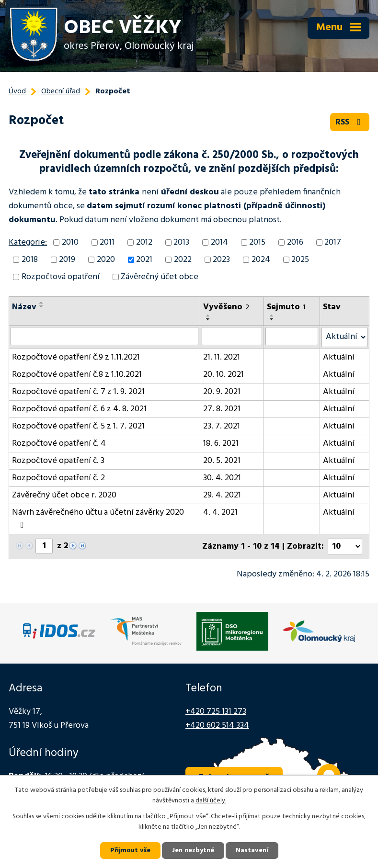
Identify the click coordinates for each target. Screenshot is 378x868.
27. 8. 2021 (222, 409)
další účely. (211, 801)
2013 (181, 242)
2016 (295, 242)
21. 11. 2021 (222, 357)
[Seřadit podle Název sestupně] (42, 306)
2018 (30, 260)
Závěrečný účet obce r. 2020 (64, 495)
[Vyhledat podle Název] (104, 336)
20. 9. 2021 (222, 392)
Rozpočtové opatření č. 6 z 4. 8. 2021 (79, 409)
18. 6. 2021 (221, 444)
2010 (70, 242)
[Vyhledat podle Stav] (344, 337)
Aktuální (339, 357)
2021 (144, 260)
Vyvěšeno (226, 307)
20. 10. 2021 (223, 375)
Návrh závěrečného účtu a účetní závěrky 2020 (98, 518)
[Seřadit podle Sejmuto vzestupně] (272, 316)
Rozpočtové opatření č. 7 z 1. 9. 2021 (78, 392)
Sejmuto (286, 307)
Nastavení (252, 851)
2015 (257, 242)
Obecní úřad (61, 91)
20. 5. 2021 (222, 461)
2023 (221, 260)
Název (24, 307)
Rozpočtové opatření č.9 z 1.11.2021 (76, 357)
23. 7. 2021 (222, 426)
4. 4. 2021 (220, 513)
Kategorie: (28, 242)
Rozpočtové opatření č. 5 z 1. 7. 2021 (78, 426)
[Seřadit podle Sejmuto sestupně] (272, 319)
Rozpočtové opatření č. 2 (58, 478)
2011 (107, 242)
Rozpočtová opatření (61, 277)
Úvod (17, 91)
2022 (183, 260)
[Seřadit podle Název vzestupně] (42, 303)
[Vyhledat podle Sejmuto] (292, 336)
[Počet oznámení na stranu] (345, 547)
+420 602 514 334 (217, 726)
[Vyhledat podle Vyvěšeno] (232, 336)
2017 (333, 242)
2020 (106, 260)
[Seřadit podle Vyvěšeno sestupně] (208, 319)
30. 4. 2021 (222, 478)
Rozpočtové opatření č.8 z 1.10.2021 (77, 375)
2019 (67, 260)
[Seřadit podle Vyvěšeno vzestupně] (208, 316)
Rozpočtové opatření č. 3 (58, 461)
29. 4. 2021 (222, 495)
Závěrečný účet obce (160, 277)
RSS (350, 122)
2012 (144, 242)
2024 (261, 260)
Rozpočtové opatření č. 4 (59, 444)
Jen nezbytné (193, 851)
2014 (219, 242)
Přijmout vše (130, 851)
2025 (300, 260)
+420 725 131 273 (216, 712)
